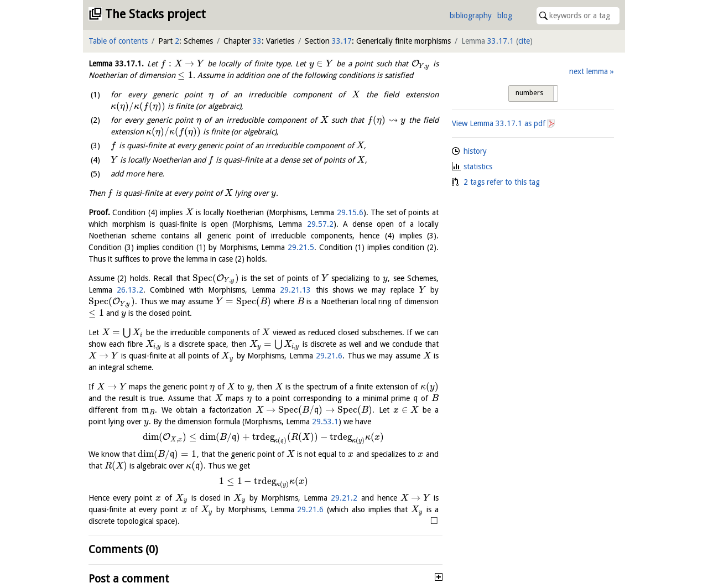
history (475, 151)
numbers (529, 93)
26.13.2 (130, 290)
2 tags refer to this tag (502, 182)
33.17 (342, 41)
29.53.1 (325, 422)
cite (524, 41)
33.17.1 (501, 41)
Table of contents (118, 41)
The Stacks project (155, 14)
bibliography (471, 15)
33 (257, 41)
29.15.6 (350, 212)
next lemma (589, 71)
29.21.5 (301, 247)
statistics (478, 166)
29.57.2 (320, 224)
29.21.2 (344, 498)
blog (505, 15)
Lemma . (116, 64)
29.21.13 (295, 290)
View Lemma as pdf (499, 123)
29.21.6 (329, 356)
